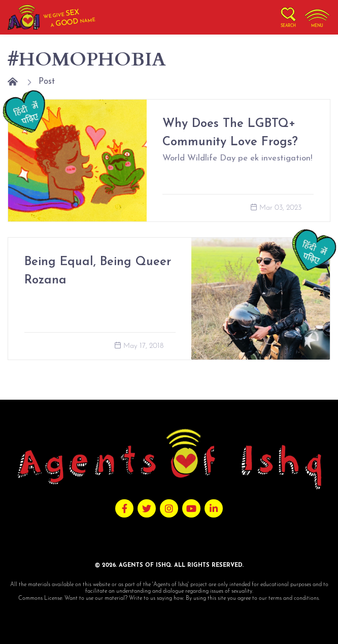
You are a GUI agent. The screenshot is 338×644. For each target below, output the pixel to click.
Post (47, 82)
